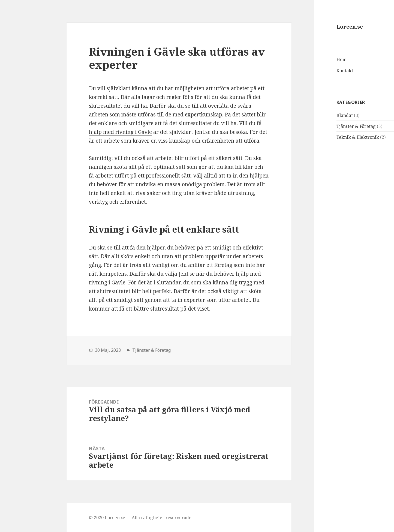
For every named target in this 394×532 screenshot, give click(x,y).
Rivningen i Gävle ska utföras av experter (139, 58)
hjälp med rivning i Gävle (82, 132)
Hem (303, 59)
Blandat (306, 115)
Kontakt (307, 71)
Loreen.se (312, 27)
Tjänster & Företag (318, 126)
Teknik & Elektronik (320, 137)
